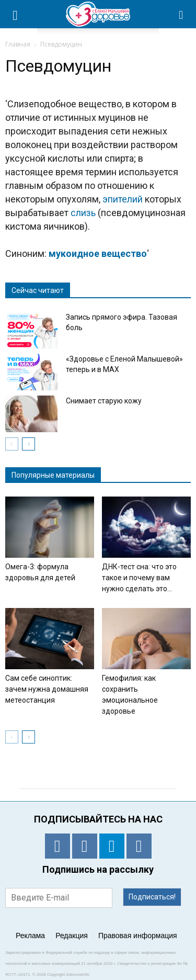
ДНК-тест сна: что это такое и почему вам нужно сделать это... (139, 578)
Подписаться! (152, 897)
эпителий (123, 199)
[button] (181, 14)
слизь (83, 213)
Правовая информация (138, 936)
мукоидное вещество (98, 254)
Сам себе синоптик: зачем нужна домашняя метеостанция (47, 689)
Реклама (30, 936)
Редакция (72, 936)
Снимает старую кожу (104, 401)
